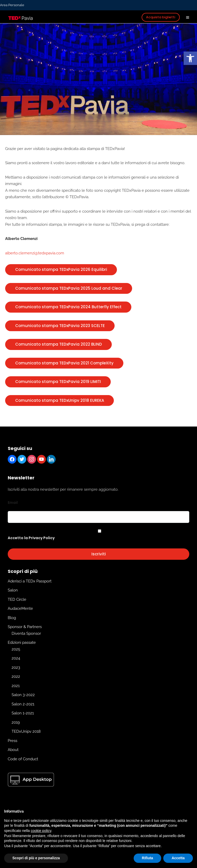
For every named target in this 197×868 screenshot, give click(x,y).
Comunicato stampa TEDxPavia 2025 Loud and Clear (69, 288)
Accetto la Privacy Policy (31, 538)
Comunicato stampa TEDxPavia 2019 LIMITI (58, 382)
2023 (16, 667)
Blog (12, 618)
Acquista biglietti (161, 17)
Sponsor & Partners (25, 627)
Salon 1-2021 (23, 713)
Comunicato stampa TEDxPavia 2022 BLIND (59, 344)
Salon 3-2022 (23, 695)
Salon (13, 590)
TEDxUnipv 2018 (26, 731)
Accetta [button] (178, 858)
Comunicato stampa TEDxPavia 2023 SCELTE (60, 326)
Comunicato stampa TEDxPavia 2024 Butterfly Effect (68, 307)
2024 (16, 658)
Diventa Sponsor (26, 633)
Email (13, 503)
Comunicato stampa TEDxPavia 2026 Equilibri (61, 269)
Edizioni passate (22, 642)
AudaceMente (20, 608)
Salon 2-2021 (23, 704)
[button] (190, 58)
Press (12, 741)
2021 (16, 686)
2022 (16, 677)
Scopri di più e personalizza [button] (36, 858)
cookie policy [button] (41, 831)
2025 (16, 649)
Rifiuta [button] (148, 858)
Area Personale (12, 5)
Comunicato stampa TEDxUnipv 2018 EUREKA (60, 400)
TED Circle (17, 599)
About (13, 750)
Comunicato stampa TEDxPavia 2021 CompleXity (64, 363)
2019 (16, 722)
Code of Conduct (23, 759)
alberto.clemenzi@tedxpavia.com (35, 253)
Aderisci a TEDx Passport (30, 581)
